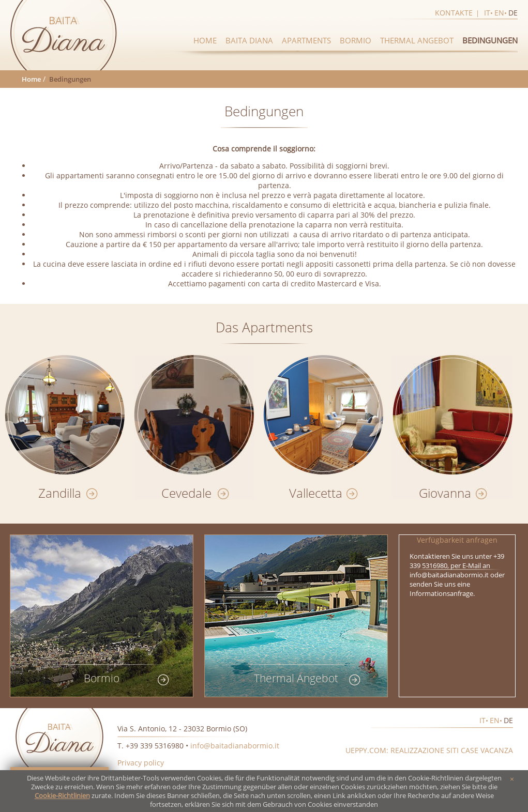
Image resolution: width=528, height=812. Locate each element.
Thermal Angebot (417, 40)
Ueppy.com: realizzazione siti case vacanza (429, 750)
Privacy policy (141, 763)
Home (205, 40)
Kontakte (454, 13)
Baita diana (249, 40)
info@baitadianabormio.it (235, 746)
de (513, 13)
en (499, 13)
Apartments (306, 40)
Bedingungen (490, 40)
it (487, 13)
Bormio (356, 40)
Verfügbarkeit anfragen (457, 540)
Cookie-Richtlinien (62, 796)
